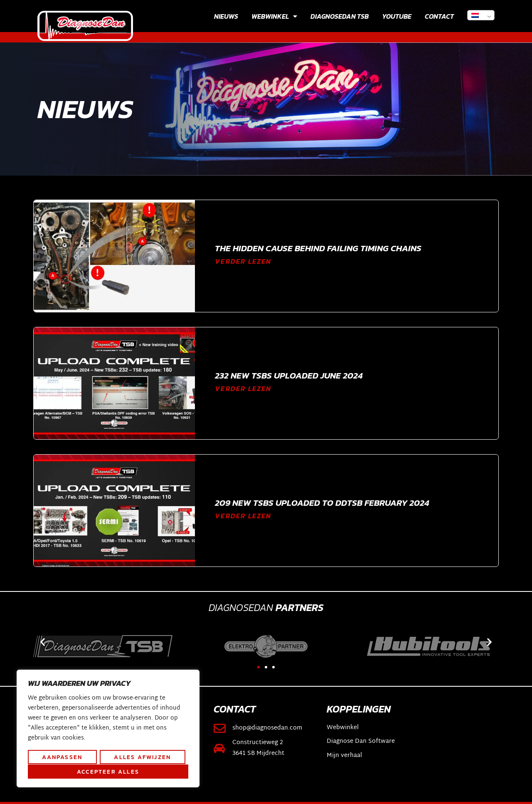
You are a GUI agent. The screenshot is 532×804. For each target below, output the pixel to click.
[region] (108, 729)
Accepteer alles (108, 772)
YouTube (397, 16)
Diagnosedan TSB (340, 16)
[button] (43, 642)
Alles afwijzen (142, 757)
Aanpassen (62, 757)
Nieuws (226, 16)
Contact (439, 16)
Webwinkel (274, 16)
